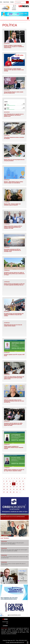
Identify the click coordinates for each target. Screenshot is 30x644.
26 (14, 487)
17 (7, 484)
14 (20, 481)
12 (13, 481)
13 (16, 481)
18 (10, 484)
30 (4, 489)
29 (23, 487)
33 (14, 489)
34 (17, 489)
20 (17, 484)
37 (4, 492)
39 (10, 492)
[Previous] (4, 478)
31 (7, 489)
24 (7, 487)
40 (14, 492)
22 (23, 484)
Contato (12, 2)
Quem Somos (6, 2)
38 (7, 492)
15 (23, 481)
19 (14, 484)
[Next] (20, 492)
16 (4, 484)
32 (10, 489)
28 (20, 487)
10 (7, 481)
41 (17, 492)
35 (20, 489)
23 (4, 487)
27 (17, 487)
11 (10, 481)
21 (20, 484)
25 (10, 487)
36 (23, 489)
